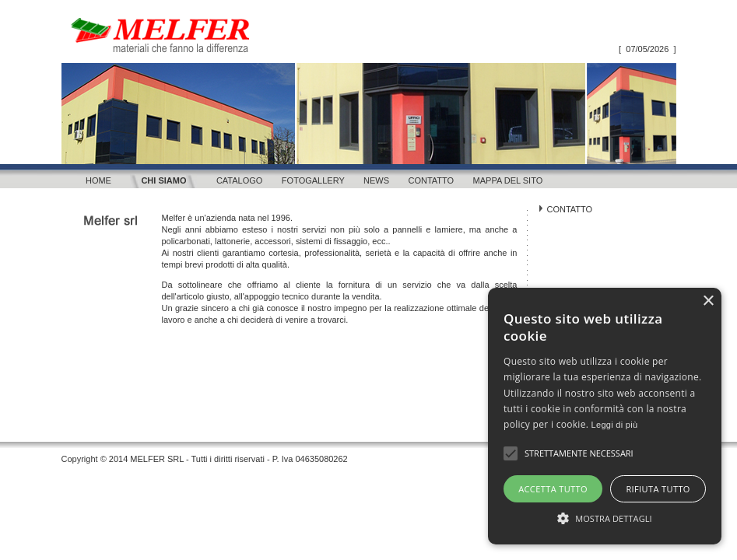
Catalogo (240, 180)
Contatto (431, 180)
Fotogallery (313, 180)
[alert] (605, 416)
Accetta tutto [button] (553, 489)
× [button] (708, 301)
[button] (605, 517)
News (376, 180)
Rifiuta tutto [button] (658, 489)
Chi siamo (163, 180)
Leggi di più (615, 425)
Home (98, 180)
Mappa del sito (508, 180)
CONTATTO (570, 209)
